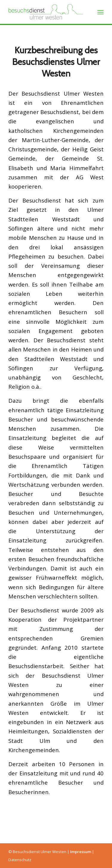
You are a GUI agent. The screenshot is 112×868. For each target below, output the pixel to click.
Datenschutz (20, 860)
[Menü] (101, 12)
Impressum (81, 852)
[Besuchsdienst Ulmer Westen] (46, 12)
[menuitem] (101, 12)
